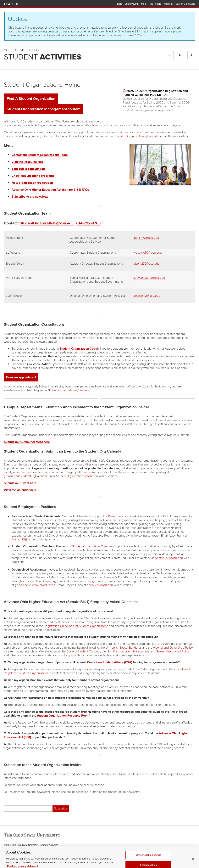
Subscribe (61, 809)
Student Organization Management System (44, 109)
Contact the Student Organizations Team (40, 155)
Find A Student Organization (31, 99)
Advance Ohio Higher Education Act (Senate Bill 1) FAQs (50, 190)
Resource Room (119, 516)
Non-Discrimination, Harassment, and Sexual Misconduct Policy (148, 651)
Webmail (168, 4)
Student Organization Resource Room (63, 716)
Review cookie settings (148, 858)
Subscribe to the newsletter (31, 197)
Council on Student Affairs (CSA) (110, 662)
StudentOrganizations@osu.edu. (69, 390)
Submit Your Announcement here (27, 442)
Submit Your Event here (20, 483)
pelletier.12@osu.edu (147, 296)
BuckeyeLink (132, 4)
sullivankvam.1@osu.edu (149, 278)
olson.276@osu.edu (146, 264)
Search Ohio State (185, 4)
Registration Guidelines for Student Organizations (76, 626)
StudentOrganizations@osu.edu (138, 136)
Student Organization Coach (79, 349)
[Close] (193, 862)
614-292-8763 (88, 223)
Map (144, 4)
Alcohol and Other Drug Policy (173, 648)
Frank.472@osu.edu (25, 539)
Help (120, 4)
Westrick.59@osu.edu (169, 558)
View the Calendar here (20, 490)
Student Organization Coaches (92, 546)
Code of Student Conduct (83, 651)
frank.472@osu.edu (146, 238)
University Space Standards (124, 648)
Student (43, 57)
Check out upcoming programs (33, 176)
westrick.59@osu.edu (148, 253)
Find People (155, 4)
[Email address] (28, 809)
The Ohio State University (12, 4)
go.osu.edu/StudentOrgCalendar (25, 476)
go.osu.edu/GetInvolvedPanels (35, 585)
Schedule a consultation (28, 169)
